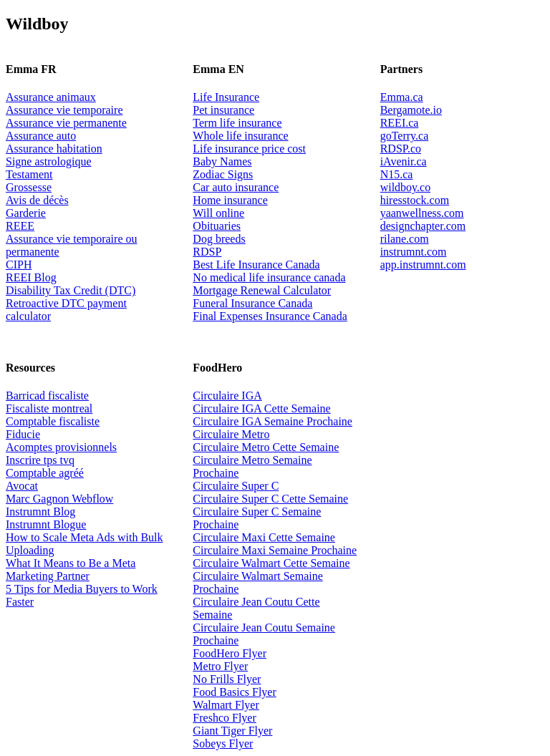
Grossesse (29, 187)
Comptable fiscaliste (53, 421)
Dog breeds (219, 239)
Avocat (22, 486)
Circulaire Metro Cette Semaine (266, 447)
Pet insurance (223, 110)
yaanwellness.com (422, 213)
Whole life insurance (240, 136)
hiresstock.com (415, 200)
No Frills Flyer (227, 679)
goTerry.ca (405, 136)
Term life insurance (237, 123)
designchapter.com (423, 226)
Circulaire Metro (231, 434)
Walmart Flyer (226, 705)
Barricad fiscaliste (47, 396)
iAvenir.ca (404, 161)
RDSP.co (401, 149)
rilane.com (405, 239)
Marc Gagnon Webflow (59, 499)
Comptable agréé (45, 473)
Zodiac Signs (223, 174)
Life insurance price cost (249, 149)
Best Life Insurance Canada (256, 265)
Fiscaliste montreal (49, 408)
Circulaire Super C (236, 486)
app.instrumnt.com (423, 265)
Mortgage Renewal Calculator (262, 290)
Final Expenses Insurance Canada (270, 316)
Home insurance (230, 200)
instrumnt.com (414, 252)
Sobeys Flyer (223, 743)
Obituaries (217, 226)
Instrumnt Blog (40, 512)
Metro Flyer (220, 666)
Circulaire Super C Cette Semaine (270, 499)
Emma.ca (402, 97)
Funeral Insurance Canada (252, 303)
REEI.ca (400, 123)
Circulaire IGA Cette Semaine (261, 408)
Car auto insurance (236, 187)
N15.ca (397, 174)
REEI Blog (31, 277)
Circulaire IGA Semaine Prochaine (272, 421)
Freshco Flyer (224, 718)
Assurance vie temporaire (64, 110)
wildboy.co (406, 187)
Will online (218, 213)
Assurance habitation (54, 149)
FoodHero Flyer (230, 653)
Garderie (26, 213)
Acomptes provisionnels (61, 447)
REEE (20, 226)
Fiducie (23, 434)
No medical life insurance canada (269, 277)
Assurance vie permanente (66, 123)
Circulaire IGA (227, 396)
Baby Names (222, 161)
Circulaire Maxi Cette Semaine (264, 537)
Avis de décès (37, 200)
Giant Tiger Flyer (232, 731)
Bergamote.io (411, 110)
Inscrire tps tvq (40, 460)
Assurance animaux (51, 97)
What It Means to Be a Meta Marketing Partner (71, 570)
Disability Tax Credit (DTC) (71, 290)
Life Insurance (226, 97)
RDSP (207, 252)
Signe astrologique (49, 161)
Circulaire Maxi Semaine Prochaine (275, 550)
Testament (29, 174)
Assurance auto (41, 136)
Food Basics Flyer (234, 692)
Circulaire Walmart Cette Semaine (271, 563)
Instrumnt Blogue (46, 524)
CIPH (19, 265)
